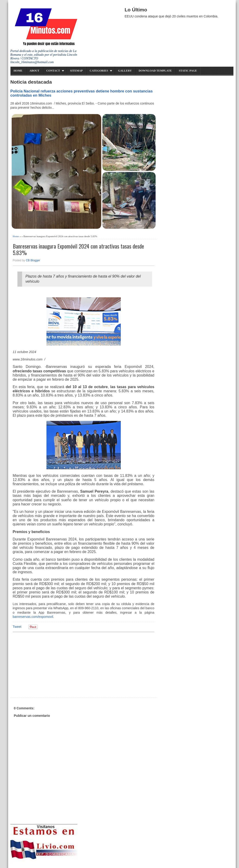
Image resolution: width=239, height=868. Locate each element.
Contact (53, 71)
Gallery (125, 71)
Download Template (155, 71)
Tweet (17, 627)
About (34, 71)
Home (18, 71)
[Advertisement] (49, 664)
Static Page (188, 71)
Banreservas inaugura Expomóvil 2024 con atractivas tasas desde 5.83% (78, 249)
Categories (99, 71)
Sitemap (76, 71)
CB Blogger (33, 260)
